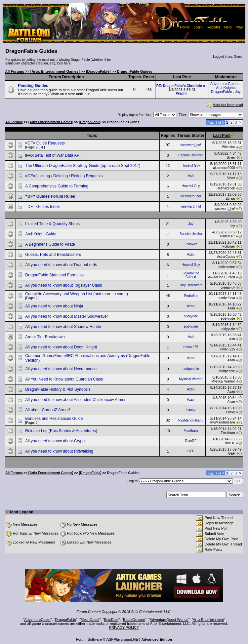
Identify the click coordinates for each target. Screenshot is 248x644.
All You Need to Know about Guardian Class (64, 379)
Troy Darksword (191, 285)
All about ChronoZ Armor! (48, 410)
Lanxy (191, 410)
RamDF (191, 441)
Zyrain (230, 199)
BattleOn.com (134, 620)
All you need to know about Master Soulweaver (67, 316)
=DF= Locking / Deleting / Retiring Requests (64, 176)
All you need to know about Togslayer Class (64, 285)
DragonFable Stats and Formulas (55, 275)
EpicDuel (111, 620)
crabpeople (191, 369)
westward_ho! (191, 145)
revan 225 (191, 347)
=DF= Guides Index (43, 207)
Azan (191, 254)
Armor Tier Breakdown (45, 337)
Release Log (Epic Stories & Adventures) (62, 431)
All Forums (14, 71)
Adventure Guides (225, 84)
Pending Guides (33, 86)
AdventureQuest (37, 620)
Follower (191, 244)
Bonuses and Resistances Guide (54, 419)
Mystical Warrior (191, 379)
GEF (191, 451)
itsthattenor (227, 267)
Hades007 (227, 236)
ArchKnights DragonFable (223, 90)
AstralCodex (226, 257)
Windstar (228, 147)
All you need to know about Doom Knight (62, 347)
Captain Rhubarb (191, 155)
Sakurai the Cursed (191, 275)
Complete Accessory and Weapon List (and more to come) (77, 294)
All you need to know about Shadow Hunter (64, 327)
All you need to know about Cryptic (56, 441)
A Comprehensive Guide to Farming (57, 186)
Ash (191, 176)
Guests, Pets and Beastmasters (54, 255)
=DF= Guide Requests (45, 143)
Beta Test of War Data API (58, 155)
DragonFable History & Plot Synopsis (58, 389)
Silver (231, 158)
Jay (238, 92)
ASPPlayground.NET (124, 639)
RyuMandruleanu (191, 420)
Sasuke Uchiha (191, 234)
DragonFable (66, 620)
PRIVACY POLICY (124, 627)
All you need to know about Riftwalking (60, 451)
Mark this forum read (224, 105)
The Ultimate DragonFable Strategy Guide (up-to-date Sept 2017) (83, 166)
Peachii (181, 93)
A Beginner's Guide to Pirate (51, 244)
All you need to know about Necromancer (62, 369)
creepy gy (228, 287)
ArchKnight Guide (41, 234)
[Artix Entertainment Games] (55, 71)
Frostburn (191, 431)
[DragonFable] (98, 71)
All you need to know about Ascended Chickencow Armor (76, 400)
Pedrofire (191, 296)
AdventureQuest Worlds (169, 620)
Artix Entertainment (208, 620)
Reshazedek (226, 188)
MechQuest (90, 620)
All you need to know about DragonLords (62, 265)
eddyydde (191, 316)
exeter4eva (227, 298)
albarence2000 (224, 168)
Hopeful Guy (191, 165)
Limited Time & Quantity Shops (53, 224)
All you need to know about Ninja (55, 306)
